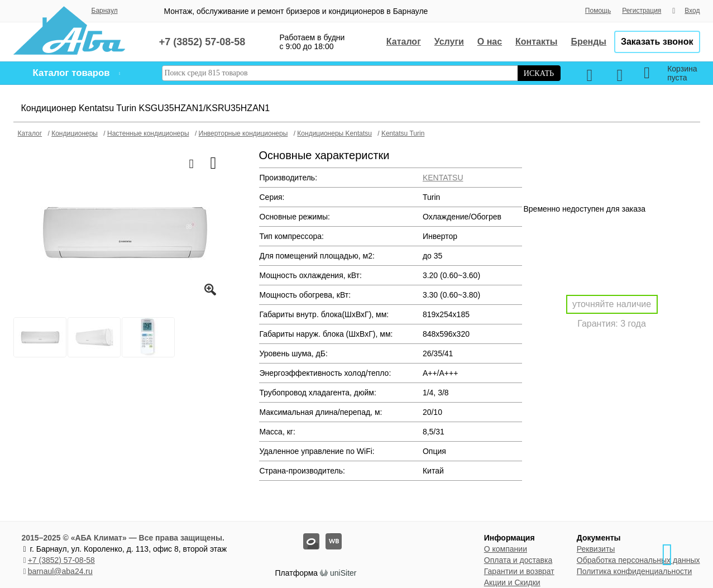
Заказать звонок (657, 42)
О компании (506, 549)
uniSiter (343, 573)
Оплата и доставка (518, 560)
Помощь (598, 11)
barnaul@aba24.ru (60, 571)
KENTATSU (443, 178)
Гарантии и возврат (519, 571)
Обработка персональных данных (638, 560)
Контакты (536, 42)
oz (303, 534)
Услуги (449, 42)
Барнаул (105, 11)
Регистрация (642, 11)
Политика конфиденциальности (635, 571)
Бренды (588, 42)
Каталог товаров (71, 73)
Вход (692, 11)
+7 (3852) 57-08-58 (61, 560)
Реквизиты (596, 549)
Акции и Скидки (512, 582)
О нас (490, 42)
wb (326, 534)
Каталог (404, 42)
